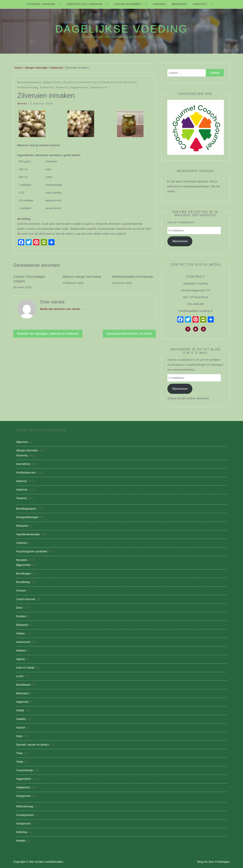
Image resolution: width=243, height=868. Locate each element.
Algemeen (22, 442)
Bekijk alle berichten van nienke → (62, 309)
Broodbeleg (23, 582)
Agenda (160, 4)
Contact (200, 4)
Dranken (21, 616)
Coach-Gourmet (128, 4)
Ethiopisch (22, 526)
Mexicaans (22, 693)
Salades (21, 719)
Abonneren (180, 241)
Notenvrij (130, 82)
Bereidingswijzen (30, 82)
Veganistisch (79, 87)
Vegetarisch (99, 87)
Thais (19, 753)
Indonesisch (23, 642)
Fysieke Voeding (41, 4)
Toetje (20, 762)
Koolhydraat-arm (110, 82)
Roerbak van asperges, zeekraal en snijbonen (48, 334)
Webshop (179, 4)
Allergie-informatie (27, 450)
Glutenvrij (71, 82)
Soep (19, 736)
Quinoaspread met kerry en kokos (129, 334)
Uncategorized (25, 815)
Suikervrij (47, 87)
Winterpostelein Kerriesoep (133, 277)
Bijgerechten (53, 82)
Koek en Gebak (25, 668)
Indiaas (20, 633)
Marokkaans (23, 685)
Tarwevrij (62, 87)
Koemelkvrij (88, 82)
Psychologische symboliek (32, 551)
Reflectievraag (28, 87)
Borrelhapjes (24, 573)
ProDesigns (222, 862)
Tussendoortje (24, 770)
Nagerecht (22, 702)
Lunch (20, 676)
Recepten (22, 560)
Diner (19, 608)
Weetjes (21, 841)
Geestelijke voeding (85, 4)
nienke (22, 104)
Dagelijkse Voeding (121, 29)
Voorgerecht (23, 796)
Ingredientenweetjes (28, 534)
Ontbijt (20, 710)
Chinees (21, 591)
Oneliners (22, 543)
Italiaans (21, 650)
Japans (20, 659)
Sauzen (21, 727)
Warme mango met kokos (82, 277)
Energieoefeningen (27, 517)
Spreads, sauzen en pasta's (32, 745)
